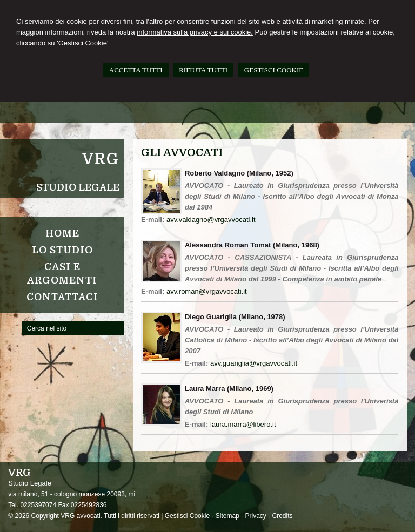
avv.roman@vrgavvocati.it (207, 291)
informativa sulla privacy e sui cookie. (195, 32)
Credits (283, 516)
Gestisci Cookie (187, 516)
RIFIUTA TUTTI (203, 70)
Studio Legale (78, 187)
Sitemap (227, 516)
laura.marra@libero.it (243, 424)
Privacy (256, 516)
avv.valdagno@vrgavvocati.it (211, 220)
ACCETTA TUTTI (136, 70)
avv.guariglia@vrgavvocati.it (254, 363)
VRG (101, 159)
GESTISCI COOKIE (274, 70)
